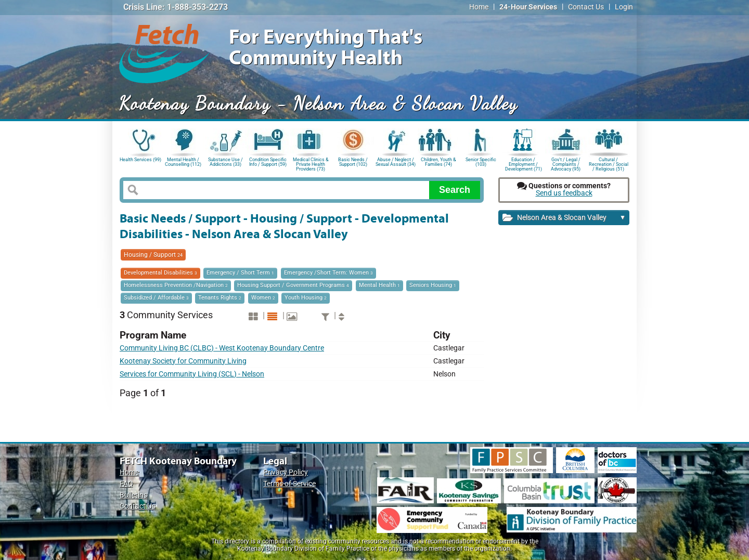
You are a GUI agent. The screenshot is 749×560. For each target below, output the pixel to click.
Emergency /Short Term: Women (328, 273)
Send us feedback (564, 193)
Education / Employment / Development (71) (524, 164)
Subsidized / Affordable (156, 298)
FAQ (126, 484)
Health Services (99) (140, 160)
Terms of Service (289, 484)
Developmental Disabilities (160, 273)
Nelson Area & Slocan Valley (564, 218)
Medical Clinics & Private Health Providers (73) (311, 164)
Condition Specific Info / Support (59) (268, 162)
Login (624, 7)
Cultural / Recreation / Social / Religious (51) (609, 164)
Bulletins (133, 495)
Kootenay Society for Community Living (183, 361)
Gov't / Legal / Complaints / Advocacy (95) (566, 164)
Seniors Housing (433, 285)
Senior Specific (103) (481, 162)
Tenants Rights (220, 298)
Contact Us (586, 7)
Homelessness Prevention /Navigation (176, 285)
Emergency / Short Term (240, 273)
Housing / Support (153, 255)
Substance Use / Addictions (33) (225, 162)
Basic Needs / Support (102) (353, 162)
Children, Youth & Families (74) (438, 162)
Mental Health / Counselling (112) (183, 162)
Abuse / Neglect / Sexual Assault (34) (396, 162)
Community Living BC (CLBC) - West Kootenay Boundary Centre (222, 348)
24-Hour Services (528, 7)
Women (263, 298)
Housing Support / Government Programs (293, 285)
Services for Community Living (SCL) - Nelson (192, 374)
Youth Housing (306, 298)
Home (479, 7)
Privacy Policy (286, 472)
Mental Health (379, 285)
